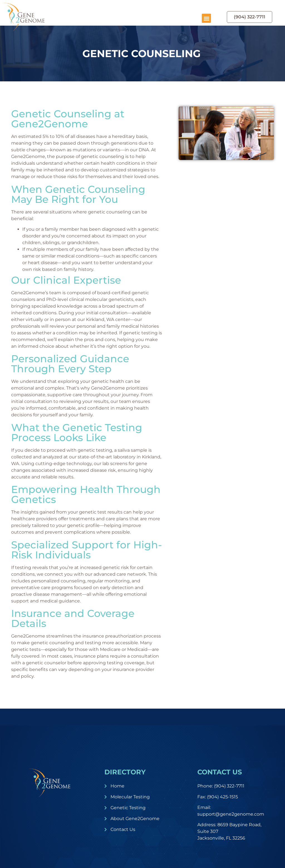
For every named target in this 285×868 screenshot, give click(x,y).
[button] (206, 18)
